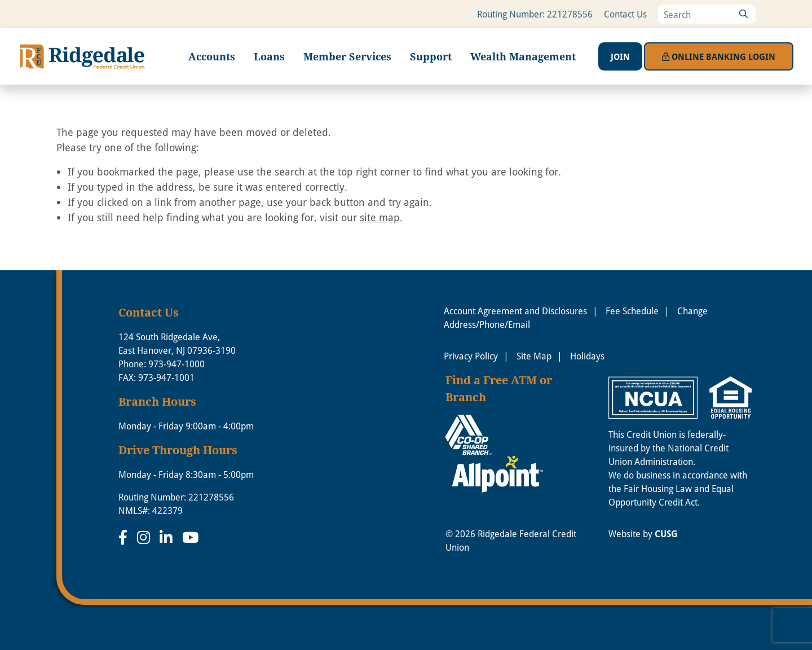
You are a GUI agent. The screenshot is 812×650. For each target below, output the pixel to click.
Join (620, 56)
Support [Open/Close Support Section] (431, 56)
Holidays (587, 356)
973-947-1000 (176, 364)
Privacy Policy (471, 356)
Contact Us (625, 14)
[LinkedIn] (168, 537)
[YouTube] (190, 537)
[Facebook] (125, 537)
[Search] (743, 14)
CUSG (666, 534)
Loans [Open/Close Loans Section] (269, 56)
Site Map (534, 356)
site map (380, 217)
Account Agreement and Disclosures (515, 311)
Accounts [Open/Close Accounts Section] (212, 56)
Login (719, 56)
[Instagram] (145, 537)
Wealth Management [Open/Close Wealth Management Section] (523, 56)
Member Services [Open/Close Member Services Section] (347, 56)
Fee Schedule (632, 311)
